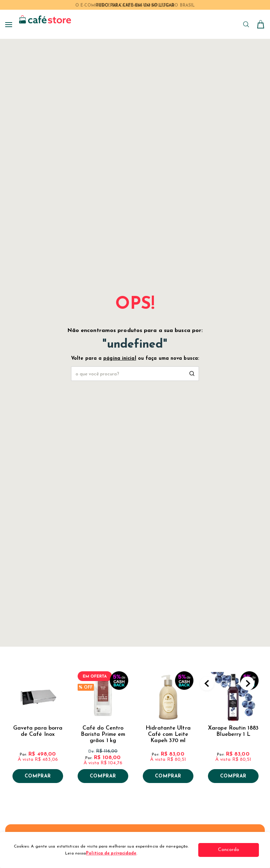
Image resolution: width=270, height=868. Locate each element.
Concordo (233, 850)
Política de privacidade (113, 853)
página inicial (120, 359)
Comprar (38, 776)
